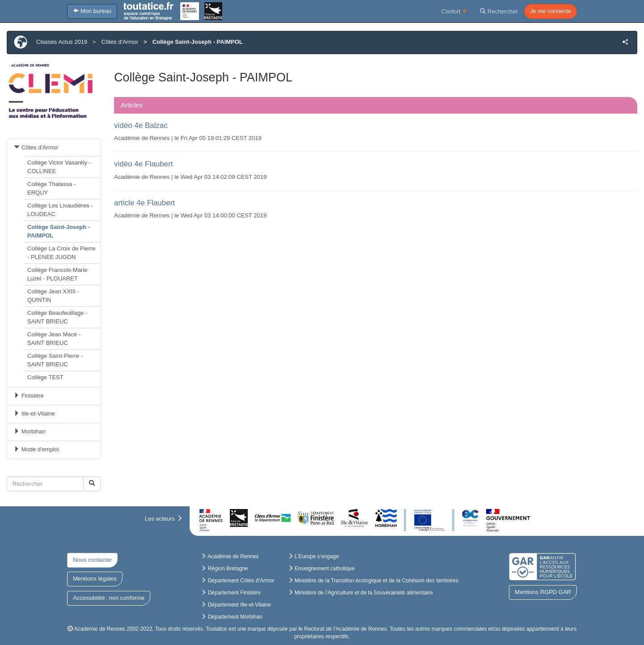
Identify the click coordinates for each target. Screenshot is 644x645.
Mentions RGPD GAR (543, 592)
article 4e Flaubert (144, 203)
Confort (454, 11)
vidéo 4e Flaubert (143, 164)
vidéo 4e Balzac (141, 125)
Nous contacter (92, 560)
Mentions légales (95, 579)
